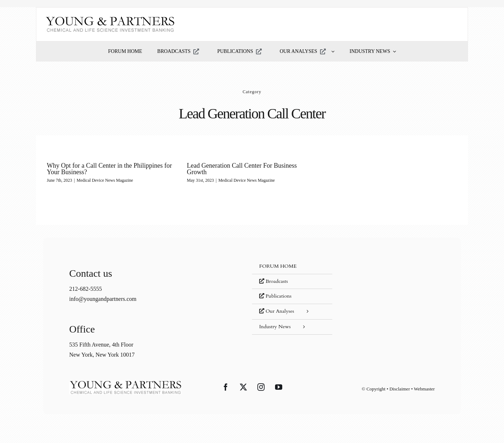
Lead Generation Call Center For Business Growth (242, 169)
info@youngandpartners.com (103, 299)
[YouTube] (279, 387)
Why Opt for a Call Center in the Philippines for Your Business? (109, 169)
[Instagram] (261, 387)
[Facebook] (226, 387)
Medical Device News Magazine (105, 180)
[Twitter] (243, 387)
